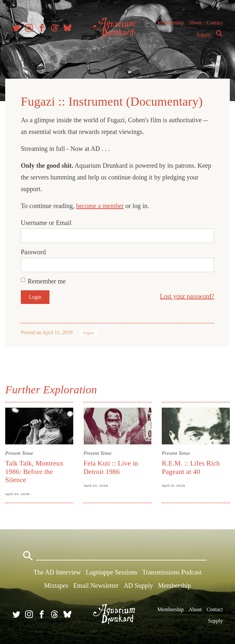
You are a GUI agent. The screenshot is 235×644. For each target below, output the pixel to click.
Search (219, 33)
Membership (170, 23)
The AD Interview (57, 572)
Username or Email (46, 223)
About (195, 23)
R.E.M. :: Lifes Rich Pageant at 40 (191, 467)
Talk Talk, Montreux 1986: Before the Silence (34, 472)
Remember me (47, 281)
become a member (100, 206)
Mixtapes (56, 585)
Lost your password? (187, 296)
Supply (204, 35)
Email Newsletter (96, 585)
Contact (215, 23)
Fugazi (89, 333)
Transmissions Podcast (172, 572)
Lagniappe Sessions (112, 572)
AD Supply (138, 585)
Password (33, 252)
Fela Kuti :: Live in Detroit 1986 (111, 467)
